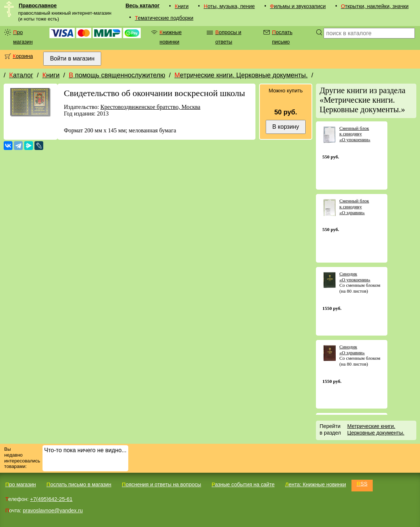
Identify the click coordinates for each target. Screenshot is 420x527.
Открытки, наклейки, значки (375, 6)
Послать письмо (282, 37)
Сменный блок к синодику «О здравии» (354, 206)
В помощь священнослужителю (117, 75)
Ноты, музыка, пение (229, 6)
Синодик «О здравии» (352, 350)
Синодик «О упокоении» (355, 277)
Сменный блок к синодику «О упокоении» (355, 134)
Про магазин (23, 37)
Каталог (21, 75)
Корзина (23, 56)
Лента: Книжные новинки (316, 484)
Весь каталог (142, 6)
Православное (38, 6)
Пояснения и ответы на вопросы (162, 484)
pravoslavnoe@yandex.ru (53, 510)
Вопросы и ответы (228, 37)
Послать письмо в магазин (79, 484)
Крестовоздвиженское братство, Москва (150, 107)
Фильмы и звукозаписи (298, 6)
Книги (182, 6)
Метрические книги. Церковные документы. (241, 75)
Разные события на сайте (243, 484)
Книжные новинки (170, 37)
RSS (362, 484)
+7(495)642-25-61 (51, 499)
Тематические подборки (164, 18)
